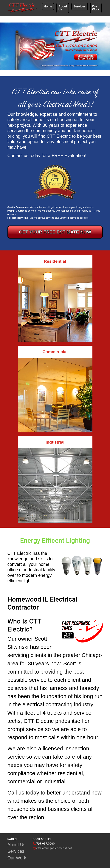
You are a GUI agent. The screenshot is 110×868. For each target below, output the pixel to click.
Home (48, 6)
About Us (63, 8)
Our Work (96, 8)
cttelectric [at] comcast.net (54, 848)
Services (80, 6)
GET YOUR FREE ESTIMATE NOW (55, 232)
